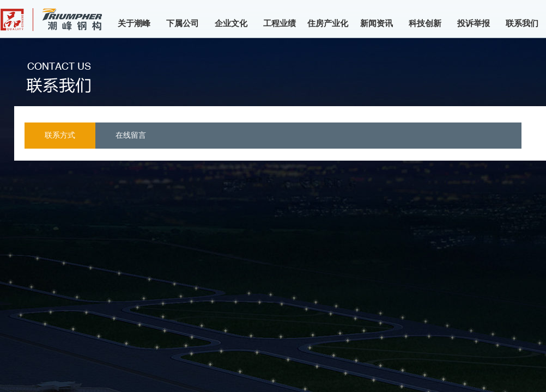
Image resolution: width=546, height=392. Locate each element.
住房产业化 (328, 23)
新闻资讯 (377, 23)
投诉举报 (474, 23)
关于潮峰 (134, 23)
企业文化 (231, 23)
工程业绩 (280, 23)
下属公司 (183, 23)
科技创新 (425, 23)
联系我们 (522, 23)
